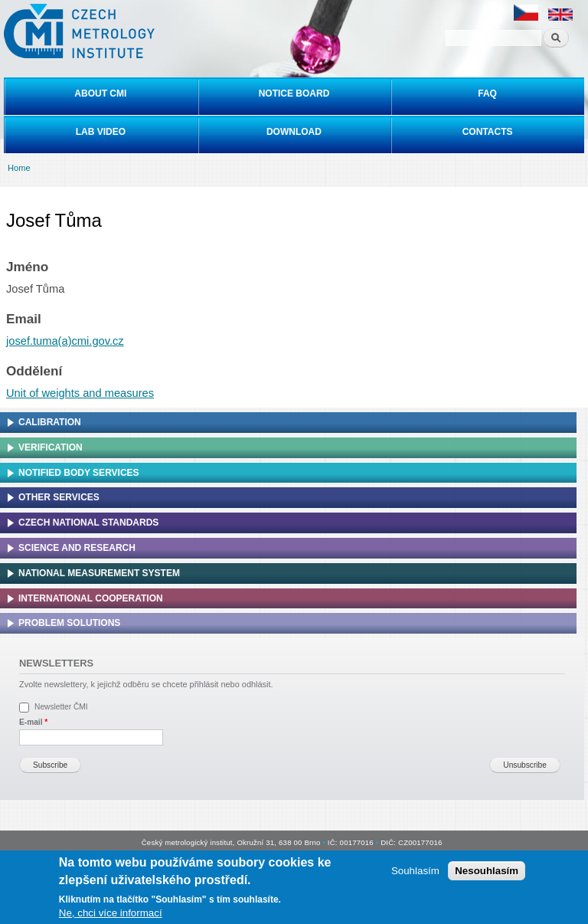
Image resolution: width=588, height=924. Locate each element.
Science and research (77, 548)
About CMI (100, 93)
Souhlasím (415, 872)
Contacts (488, 132)
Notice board (294, 93)
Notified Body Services (79, 473)
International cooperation (91, 598)
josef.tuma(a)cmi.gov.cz (65, 341)
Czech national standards (88, 523)
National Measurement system (99, 573)
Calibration (50, 422)
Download (294, 132)
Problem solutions (69, 623)
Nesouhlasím (487, 872)
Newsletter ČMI (61, 707)
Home (19, 168)
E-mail (33, 722)
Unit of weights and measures (80, 393)
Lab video (101, 132)
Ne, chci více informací (111, 914)
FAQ (487, 93)
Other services (59, 497)
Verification (51, 447)
